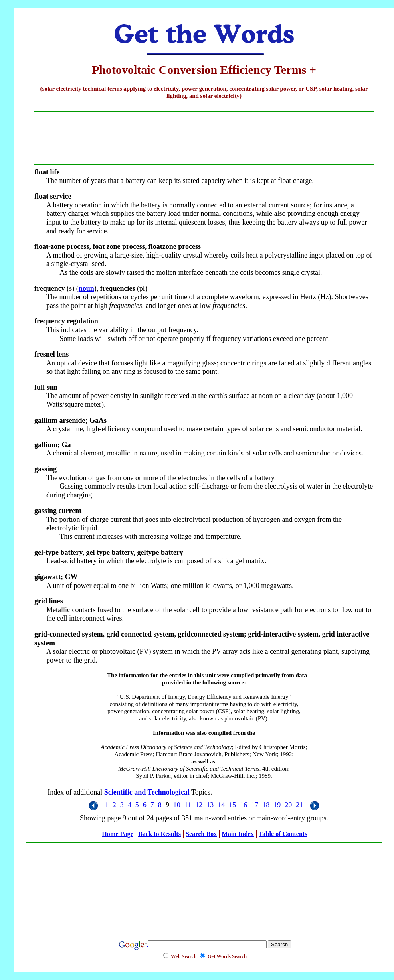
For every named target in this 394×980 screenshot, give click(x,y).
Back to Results (159, 834)
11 (188, 805)
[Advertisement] (204, 887)
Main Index (238, 834)
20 (288, 805)
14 (221, 805)
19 (277, 805)
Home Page (118, 834)
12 (199, 805)
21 (299, 805)
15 (232, 805)
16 (244, 805)
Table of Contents (283, 834)
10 (177, 805)
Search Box (201, 834)
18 (266, 805)
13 (210, 805)
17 (255, 805)
